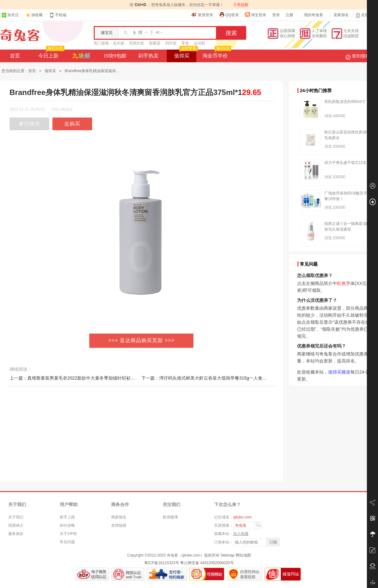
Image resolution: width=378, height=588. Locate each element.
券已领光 (30, 124)
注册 (289, 15)
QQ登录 (229, 15)
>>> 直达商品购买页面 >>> (142, 340)
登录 (276, 15)
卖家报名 (341, 15)
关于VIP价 (68, 534)
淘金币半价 (216, 54)
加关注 (10, 15)
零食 (185, 43)
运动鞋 (199, 43)
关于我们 (16, 517)
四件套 (171, 43)
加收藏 (37, 15)
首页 (15, 56)
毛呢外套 (137, 43)
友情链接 (119, 525)
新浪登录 (202, 15)
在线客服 (366, 15)
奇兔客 (20, 35)
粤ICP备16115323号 (162, 563)
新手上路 (67, 517)
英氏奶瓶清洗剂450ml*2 (345, 102)
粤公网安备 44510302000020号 (207, 563)
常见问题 (67, 542)
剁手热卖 (148, 56)
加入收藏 (241, 534)
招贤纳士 (16, 525)
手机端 (58, 15)
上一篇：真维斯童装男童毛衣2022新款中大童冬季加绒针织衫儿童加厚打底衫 (86, 378)
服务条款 (16, 534)
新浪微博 (170, 517)
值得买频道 (339, 372)
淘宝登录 (255, 15)
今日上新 (51, 54)
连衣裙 (118, 43)
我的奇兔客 (314, 15)
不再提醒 (241, 5)
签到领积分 (361, 56)
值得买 (185, 54)
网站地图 (243, 555)
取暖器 (155, 43)
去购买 (72, 124)
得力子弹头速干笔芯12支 (345, 163)
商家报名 (119, 517)
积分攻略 (67, 525)
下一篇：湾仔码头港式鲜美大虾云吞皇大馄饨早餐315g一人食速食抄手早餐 (215, 378)
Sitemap (227, 555)
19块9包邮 (115, 56)
